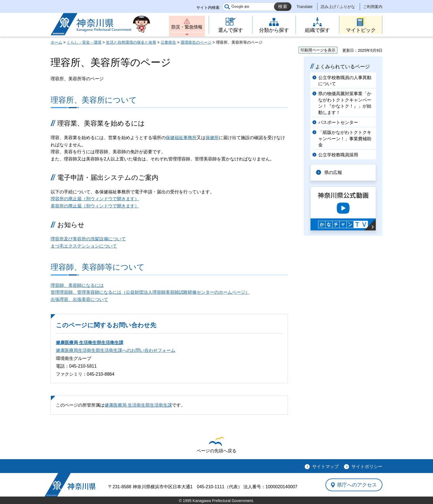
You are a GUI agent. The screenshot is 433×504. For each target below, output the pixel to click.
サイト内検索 (208, 7)
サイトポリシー (367, 467)
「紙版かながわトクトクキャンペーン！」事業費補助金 (345, 139)
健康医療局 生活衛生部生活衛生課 (90, 343)
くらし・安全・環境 (84, 42)
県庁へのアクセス (357, 485)
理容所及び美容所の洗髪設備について (88, 239)
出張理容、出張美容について (79, 299)
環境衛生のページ (196, 42)
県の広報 (333, 172)
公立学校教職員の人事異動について (345, 81)
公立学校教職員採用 (338, 155)
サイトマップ (325, 467)
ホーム (56, 42)
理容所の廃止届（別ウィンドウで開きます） (95, 199)
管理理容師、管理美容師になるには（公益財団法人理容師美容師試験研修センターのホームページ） (150, 292)
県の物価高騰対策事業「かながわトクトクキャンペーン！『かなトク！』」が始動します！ (345, 103)
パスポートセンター (338, 122)
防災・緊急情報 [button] (187, 27)
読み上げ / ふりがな (338, 7)
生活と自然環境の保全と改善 (131, 42)
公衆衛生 (168, 42)
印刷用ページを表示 (318, 50)
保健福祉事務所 (181, 138)
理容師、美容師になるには (77, 285)
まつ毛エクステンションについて (84, 246)
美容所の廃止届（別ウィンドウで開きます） (95, 206)
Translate (305, 7)
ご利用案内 (373, 7)
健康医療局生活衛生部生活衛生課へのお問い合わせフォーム (116, 350)
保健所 (212, 138)
